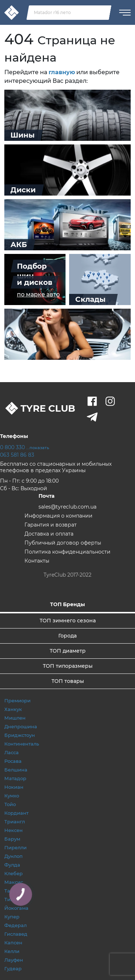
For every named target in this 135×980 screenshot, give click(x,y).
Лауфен (14, 960)
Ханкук (13, 709)
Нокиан (14, 787)
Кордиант (16, 813)
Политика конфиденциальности (67, 552)
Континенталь (22, 744)
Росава (13, 761)
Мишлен (15, 718)
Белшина (16, 770)
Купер (12, 917)
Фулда (12, 865)
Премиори (17, 701)
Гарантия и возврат (51, 525)
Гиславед (16, 934)
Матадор (15, 778)
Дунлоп (13, 856)
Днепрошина (21, 726)
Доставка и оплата (49, 534)
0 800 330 (24, 447)
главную (62, 72)
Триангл (15, 822)
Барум (12, 839)
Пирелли (15, 847)
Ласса (12, 752)
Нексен (13, 830)
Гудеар (13, 968)
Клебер (13, 873)
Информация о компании (58, 516)
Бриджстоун (20, 735)
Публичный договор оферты (63, 543)
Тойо (10, 804)
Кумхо (12, 796)
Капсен (13, 943)
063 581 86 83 (17, 455)
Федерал (15, 925)
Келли (12, 951)
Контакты (37, 561)
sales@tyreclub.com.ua (67, 507)
